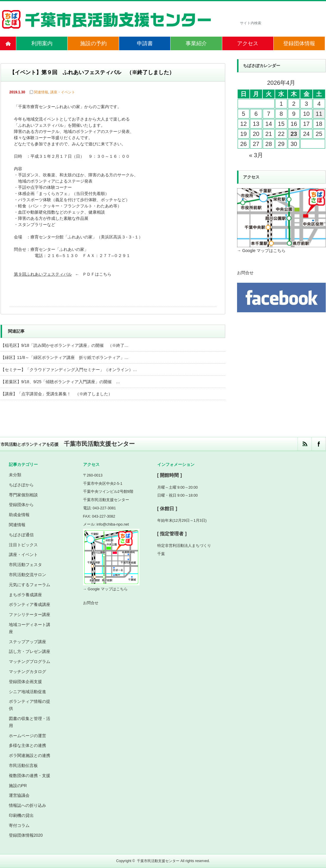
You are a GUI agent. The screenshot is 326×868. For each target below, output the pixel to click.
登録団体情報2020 (26, 835)
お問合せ (245, 273)
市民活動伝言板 (23, 765)
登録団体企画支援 (25, 682)
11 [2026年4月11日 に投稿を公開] (319, 114)
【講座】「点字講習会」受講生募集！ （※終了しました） (56, 394)
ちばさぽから (21, 485)
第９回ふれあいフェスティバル (43, 275)
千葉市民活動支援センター (158, 861)
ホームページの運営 (27, 736)
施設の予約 (93, 43)
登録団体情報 (299, 43)
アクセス (248, 43)
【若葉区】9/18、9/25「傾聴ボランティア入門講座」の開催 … (60, 382)
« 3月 (256, 155)
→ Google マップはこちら (261, 251)
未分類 (15, 475)
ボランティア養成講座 (30, 604)
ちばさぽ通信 (21, 535)
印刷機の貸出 (21, 815)
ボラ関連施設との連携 (30, 755)
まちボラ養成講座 (25, 595)
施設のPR (18, 786)
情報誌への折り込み (27, 805)
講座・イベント (63, 92)
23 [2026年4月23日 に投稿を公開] (294, 134)
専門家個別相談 (23, 495)
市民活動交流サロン (27, 575)
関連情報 (41, 92)
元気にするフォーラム (30, 585)
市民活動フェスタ (25, 565)
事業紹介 (196, 43)
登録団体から (21, 505)
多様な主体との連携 (27, 745)
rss (305, 444)
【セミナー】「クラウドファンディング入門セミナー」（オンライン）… (69, 370)
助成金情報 (19, 515)
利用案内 (42, 43)
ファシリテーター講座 (30, 615)
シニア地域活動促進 (27, 692)
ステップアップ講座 (27, 642)
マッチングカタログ (27, 672)
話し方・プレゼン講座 (30, 651)
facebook (318, 444)
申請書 (145, 43)
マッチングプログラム (30, 661)
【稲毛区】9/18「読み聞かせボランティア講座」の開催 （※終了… (65, 345)
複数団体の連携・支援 (30, 776)
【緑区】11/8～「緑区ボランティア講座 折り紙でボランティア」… (65, 357)
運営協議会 (19, 795)
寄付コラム (19, 825)
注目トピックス (23, 545)
